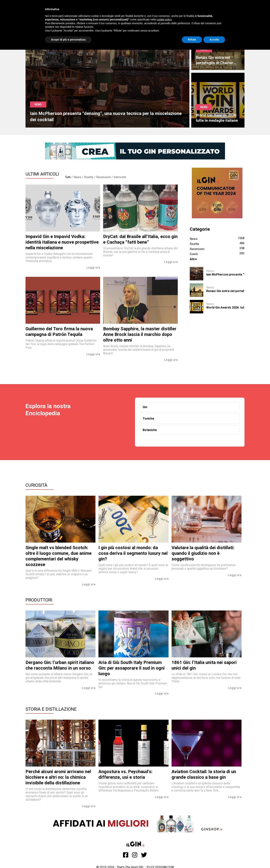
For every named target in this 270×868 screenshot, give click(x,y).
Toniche (148, 419)
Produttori (39, 600)
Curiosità (36, 485)
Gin (145, 407)
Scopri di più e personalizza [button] (68, 40)
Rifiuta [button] (192, 40)
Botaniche (150, 430)
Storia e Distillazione (51, 709)
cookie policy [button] (164, 20)
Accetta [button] (214, 40)
